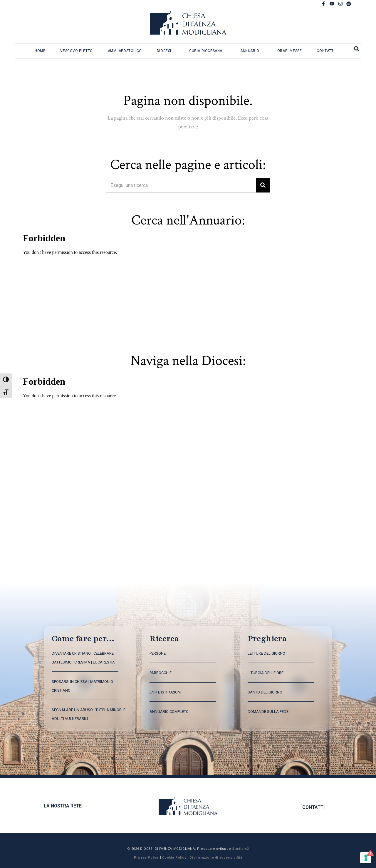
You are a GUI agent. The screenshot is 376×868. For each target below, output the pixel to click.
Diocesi (164, 51)
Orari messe (290, 51)
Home (40, 51)
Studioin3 (240, 849)
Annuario (250, 51)
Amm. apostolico (125, 51)
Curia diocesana (206, 51)
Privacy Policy (146, 858)
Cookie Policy (174, 858)
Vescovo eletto (76, 51)
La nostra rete (63, 806)
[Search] (263, 185)
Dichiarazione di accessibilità (216, 858)
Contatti (326, 51)
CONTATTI (313, 807)
